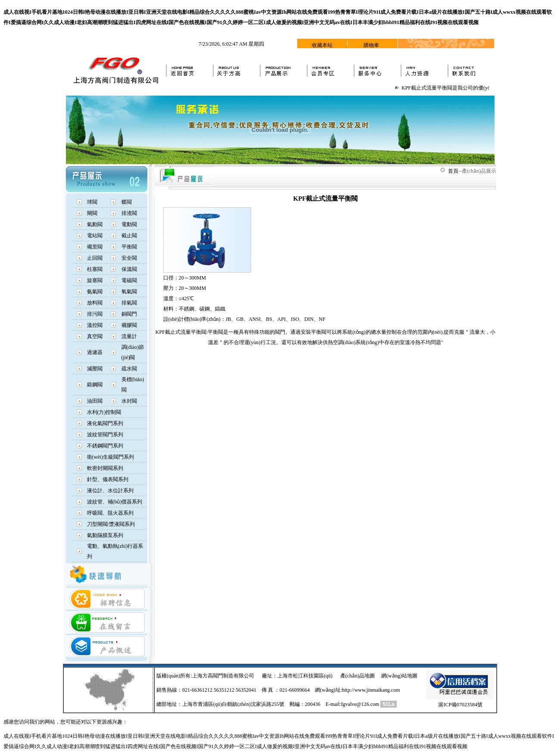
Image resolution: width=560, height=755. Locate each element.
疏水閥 (129, 369)
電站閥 (95, 236)
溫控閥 (95, 325)
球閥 (92, 202)
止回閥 (95, 258)
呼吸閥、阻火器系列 (110, 513)
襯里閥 (95, 247)
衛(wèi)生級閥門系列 (110, 457)
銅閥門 (129, 314)
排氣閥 (129, 303)
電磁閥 (129, 280)
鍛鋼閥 (95, 385)
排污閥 (95, 314)
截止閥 (129, 236)
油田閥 (95, 401)
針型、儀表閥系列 (108, 479)
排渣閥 (129, 213)
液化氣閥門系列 (105, 423)
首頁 (453, 171)
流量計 (129, 336)
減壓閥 (95, 369)
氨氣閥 (95, 292)
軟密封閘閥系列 (105, 468)
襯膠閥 (129, 325)
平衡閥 (129, 247)
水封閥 (129, 401)
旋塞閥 (95, 280)
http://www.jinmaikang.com (371, 690)
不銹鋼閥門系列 (105, 446)
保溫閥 (129, 269)
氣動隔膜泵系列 (105, 535)
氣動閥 (95, 224)
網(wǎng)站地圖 (399, 676)
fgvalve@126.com (360, 704)
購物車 (371, 45)
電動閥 (129, 224)
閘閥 (92, 213)
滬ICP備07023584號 (460, 705)
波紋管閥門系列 (105, 435)
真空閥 (95, 336)
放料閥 (95, 303)
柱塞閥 (95, 269)
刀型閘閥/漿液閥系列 (111, 524)
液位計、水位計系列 (110, 491)
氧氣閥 (129, 292)
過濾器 (95, 352)
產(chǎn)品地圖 (358, 676)
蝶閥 (127, 202)
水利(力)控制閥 (104, 412)
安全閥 (129, 258)
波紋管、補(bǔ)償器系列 (115, 502)
